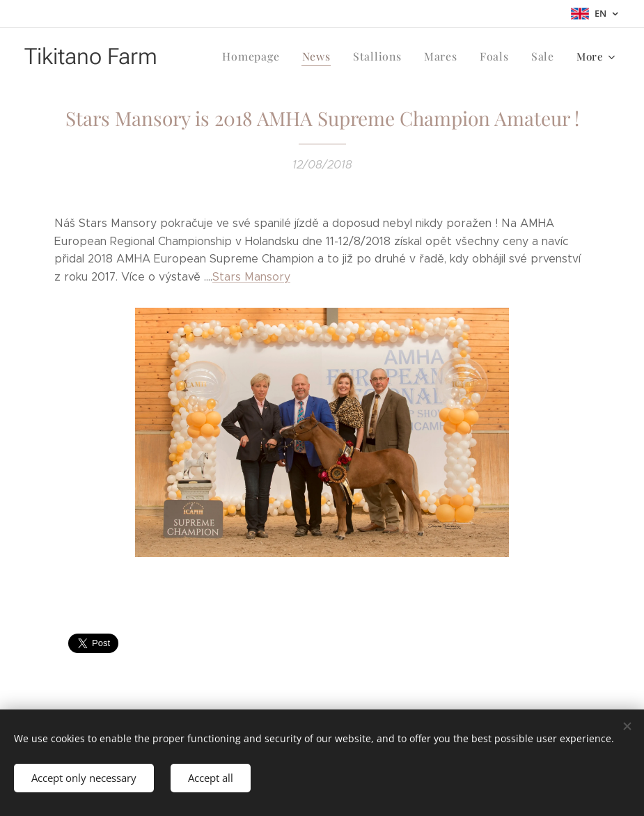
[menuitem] (262, 56)
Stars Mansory (251, 277)
